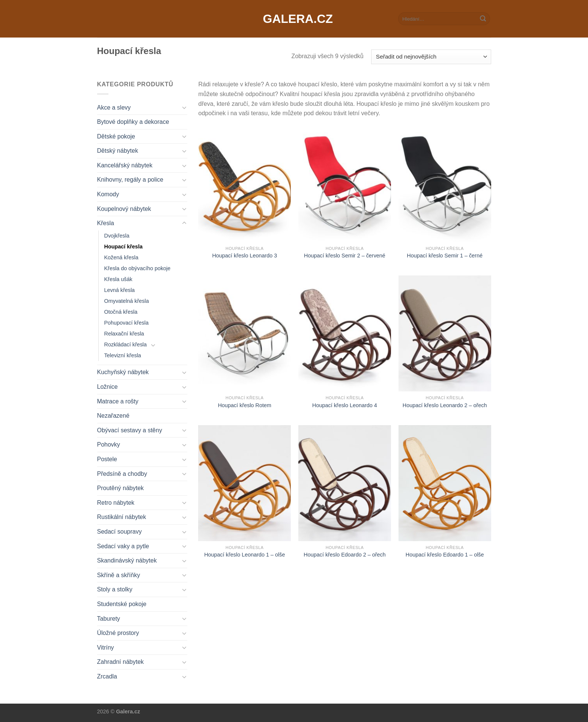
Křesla (106, 223)
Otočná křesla (121, 312)
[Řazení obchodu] (431, 57)
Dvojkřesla (117, 236)
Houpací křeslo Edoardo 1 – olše (445, 555)
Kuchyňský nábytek (123, 372)
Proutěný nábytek (121, 488)
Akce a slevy (114, 108)
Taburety (109, 619)
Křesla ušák (118, 279)
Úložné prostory (118, 633)
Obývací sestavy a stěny (130, 430)
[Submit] (483, 19)
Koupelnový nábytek (124, 209)
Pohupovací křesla (126, 323)
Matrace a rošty (118, 401)
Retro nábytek (116, 503)
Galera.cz (294, 19)
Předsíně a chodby (122, 474)
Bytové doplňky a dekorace (133, 122)
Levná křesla (120, 290)
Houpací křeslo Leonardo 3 (244, 256)
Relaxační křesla (124, 334)
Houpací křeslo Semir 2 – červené (345, 256)
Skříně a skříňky (119, 575)
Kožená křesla (121, 257)
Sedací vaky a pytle (123, 546)
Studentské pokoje (122, 604)
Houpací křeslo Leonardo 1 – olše (244, 555)
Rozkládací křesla (126, 344)
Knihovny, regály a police (130, 180)
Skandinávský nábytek (127, 560)
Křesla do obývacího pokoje (138, 268)
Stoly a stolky (115, 589)
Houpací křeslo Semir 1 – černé (445, 256)
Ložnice (108, 387)
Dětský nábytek (118, 151)
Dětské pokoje (116, 136)
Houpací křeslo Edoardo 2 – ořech (344, 555)
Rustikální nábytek (122, 517)
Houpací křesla (123, 247)
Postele (107, 459)
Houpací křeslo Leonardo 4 (345, 405)
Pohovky (109, 444)
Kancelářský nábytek (125, 165)
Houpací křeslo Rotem (245, 405)
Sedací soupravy (120, 532)
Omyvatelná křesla (127, 301)
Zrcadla (107, 676)
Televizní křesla (123, 355)
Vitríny (106, 648)
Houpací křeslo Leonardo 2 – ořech (445, 405)
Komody (108, 194)
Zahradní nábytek (121, 662)
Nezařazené (113, 416)
